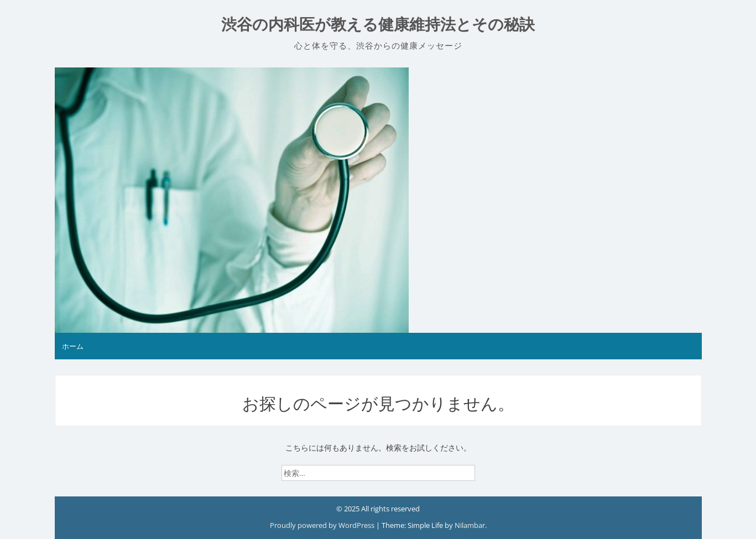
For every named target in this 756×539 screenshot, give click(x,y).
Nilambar (470, 525)
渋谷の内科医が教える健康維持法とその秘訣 (378, 25)
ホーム (73, 346)
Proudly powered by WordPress (323, 525)
